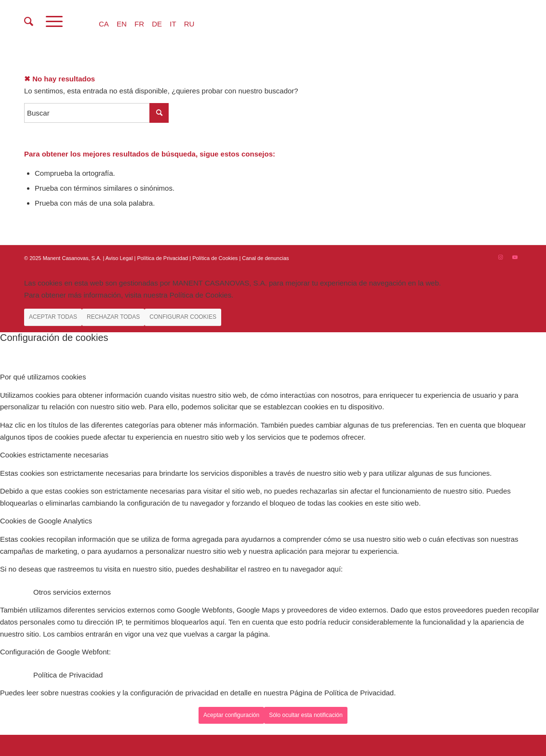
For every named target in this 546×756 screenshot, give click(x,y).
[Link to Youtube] (515, 257)
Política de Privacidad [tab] (68, 675)
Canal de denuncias (265, 258)
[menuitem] (29, 22)
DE (157, 24)
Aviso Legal (119, 258)
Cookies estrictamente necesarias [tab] (54, 455)
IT (173, 24)
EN (122, 24)
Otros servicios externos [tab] (72, 592)
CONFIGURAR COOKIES (183, 317)
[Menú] (54, 22)
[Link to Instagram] (500, 257)
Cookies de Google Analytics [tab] (46, 521)
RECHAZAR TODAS (113, 317)
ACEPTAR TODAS (53, 317)
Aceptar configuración (231, 715)
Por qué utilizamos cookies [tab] (43, 377)
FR (139, 24)
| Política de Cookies (214, 258)
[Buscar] (29, 22)
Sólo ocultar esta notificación (306, 715)
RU (189, 24)
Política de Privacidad (163, 258)
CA (104, 24)
